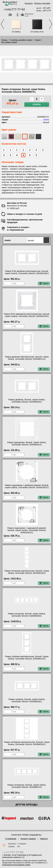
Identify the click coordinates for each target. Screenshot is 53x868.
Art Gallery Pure (37, 32)
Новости (44, 839)
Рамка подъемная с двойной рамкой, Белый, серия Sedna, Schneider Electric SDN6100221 (27, 486)
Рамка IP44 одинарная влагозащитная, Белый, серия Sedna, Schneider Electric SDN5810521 (27, 315)
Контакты (29, 3)
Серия (38, 40)
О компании (11, 839)
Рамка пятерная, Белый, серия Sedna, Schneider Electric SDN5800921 (27, 615)
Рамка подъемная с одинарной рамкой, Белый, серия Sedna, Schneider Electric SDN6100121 (27, 530)
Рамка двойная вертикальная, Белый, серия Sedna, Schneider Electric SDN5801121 (27, 358)
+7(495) (14, 10)
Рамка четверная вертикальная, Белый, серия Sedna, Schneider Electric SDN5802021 (27, 743)
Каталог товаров (28, 839)
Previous (2, 24)
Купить (37, 105)
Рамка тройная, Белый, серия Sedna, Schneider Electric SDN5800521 (27, 700)
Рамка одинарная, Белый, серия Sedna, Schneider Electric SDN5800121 (27, 444)
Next (51, 24)
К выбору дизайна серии (21, 40)
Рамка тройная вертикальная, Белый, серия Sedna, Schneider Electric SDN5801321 (27, 658)
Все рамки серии (9, 42)
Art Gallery (16, 32)
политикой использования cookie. (16, 865)
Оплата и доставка (42, 3)
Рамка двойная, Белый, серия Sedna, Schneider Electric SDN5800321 (27, 401)
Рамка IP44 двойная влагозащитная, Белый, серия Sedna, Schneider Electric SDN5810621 (27, 272)
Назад (4, 40)
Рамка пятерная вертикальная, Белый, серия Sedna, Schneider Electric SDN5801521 (27, 572)
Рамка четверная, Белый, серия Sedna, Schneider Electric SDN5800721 (27, 786)
